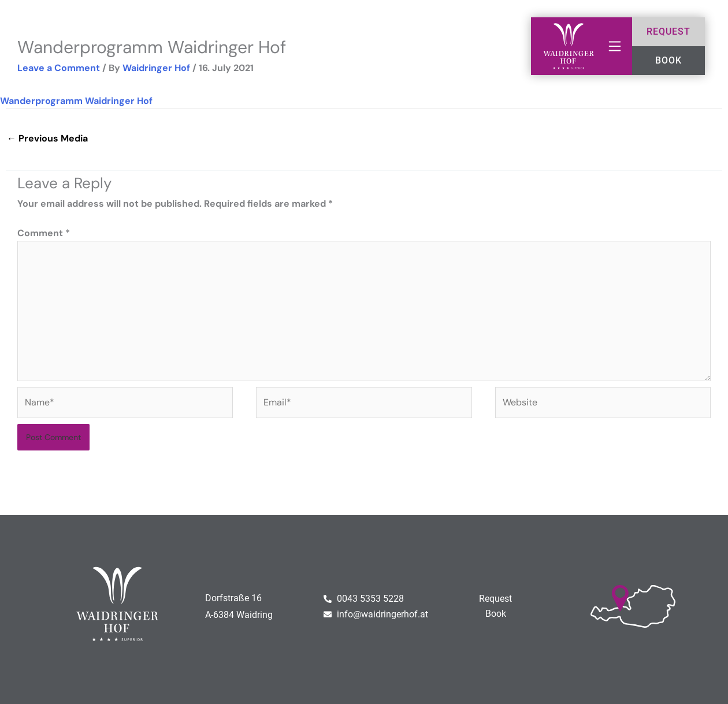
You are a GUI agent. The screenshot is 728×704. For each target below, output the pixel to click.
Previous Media (47, 138)
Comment (44, 233)
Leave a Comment (59, 68)
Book (496, 614)
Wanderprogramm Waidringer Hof (76, 101)
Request (495, 599)
